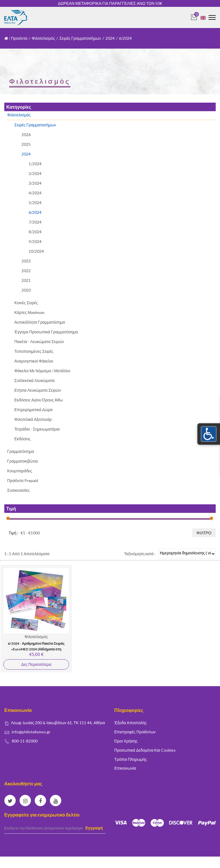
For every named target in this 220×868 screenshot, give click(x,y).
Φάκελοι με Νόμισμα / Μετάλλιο (42, 371)
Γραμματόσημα (21, 451)
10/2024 (36, 251)
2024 (110, 38)
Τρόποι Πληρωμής (131, 759)
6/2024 (35, 212)
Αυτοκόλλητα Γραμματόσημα (40, 322)
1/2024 (35, 164)
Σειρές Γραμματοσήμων (80, 38)
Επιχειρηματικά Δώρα (34, 410)
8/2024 (35, 232)
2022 (26, 271)
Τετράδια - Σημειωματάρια (37, 429)
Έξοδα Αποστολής (130, 723)
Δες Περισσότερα (36, 664)
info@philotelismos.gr (31, 732)
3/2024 (35, 183)
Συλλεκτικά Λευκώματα (35, 380)
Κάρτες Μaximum (29, 312)
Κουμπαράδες (20, 471)
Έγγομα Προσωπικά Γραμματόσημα (46, 332)
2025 (26, 144)
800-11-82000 (25, 741)
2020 (26, 290)
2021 (26, 280)
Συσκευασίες (18, 490)
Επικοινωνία (125, 768)
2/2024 (35, 173)
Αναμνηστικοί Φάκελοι (34, 361)
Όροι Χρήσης (126, 741)
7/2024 (35, 222)
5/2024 (35, 203)
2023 (26, 261)
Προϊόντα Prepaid (23, 480)
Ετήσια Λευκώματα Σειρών (38, 390)
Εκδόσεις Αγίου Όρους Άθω (39, 400)
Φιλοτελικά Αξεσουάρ (33, 419)
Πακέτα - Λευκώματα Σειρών (39, 342)
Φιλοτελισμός (43, 38)
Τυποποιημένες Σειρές (34, 351)
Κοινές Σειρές (26, 303)
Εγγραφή (94, 828)
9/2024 (35, 241)
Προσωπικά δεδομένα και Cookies (145, 750)
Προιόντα (19, 38)
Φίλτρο (204, 533)
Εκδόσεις (22, 439)
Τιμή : (13, 533)
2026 (26, 135)
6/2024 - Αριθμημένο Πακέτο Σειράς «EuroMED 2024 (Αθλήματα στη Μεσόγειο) (36, 649)
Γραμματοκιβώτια (22, 461)
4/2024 (35, 193)
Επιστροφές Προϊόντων (135, 732)
